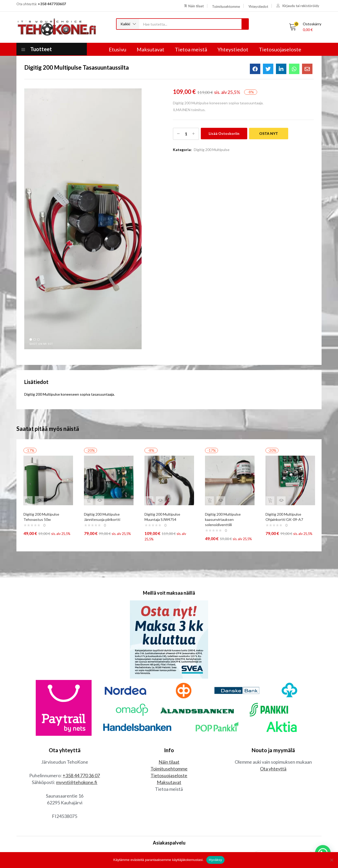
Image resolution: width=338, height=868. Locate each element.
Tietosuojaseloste (280, 49)
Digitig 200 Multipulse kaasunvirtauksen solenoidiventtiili (225, 516)
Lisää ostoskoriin (224, 133)
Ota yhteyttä (273, 744)
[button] (128, 24)
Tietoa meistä (191, 49)
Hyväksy (216, 860)
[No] (331, 860)
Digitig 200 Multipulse (212, 150)
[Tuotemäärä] (186, 134)
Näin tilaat (169, 738)
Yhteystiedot (233, 49)
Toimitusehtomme (169, 744)
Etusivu (117, 49)
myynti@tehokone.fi (77, 758)
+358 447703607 (52, 4)
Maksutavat (150, 49)
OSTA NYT (269, 133)
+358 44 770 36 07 (81, 751)
